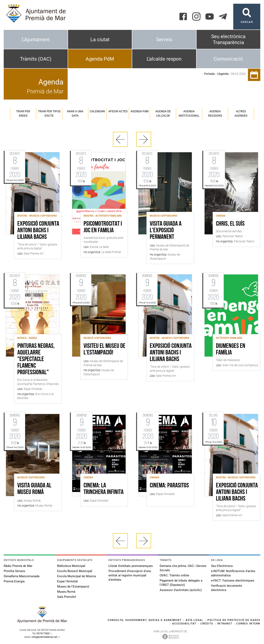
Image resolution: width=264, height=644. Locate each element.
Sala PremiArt (67, 597)
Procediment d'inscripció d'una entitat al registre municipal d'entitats (130, 575)
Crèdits (207, 624)
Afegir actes (118, 111)
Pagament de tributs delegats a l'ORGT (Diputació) (181, 583)
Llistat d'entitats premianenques (131, 566)
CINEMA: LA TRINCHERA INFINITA (104, 489)
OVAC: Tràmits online (174, 575)
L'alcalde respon (164, 59)
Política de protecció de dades (234, 620)
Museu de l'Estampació (73, 587)
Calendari (97, 111)
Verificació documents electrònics (227, 588)
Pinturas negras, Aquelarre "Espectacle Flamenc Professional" (36, 359)
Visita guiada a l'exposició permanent (166, 231)
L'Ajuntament (36, 40)
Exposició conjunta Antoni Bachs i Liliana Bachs (38, 231)
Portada (209, 74)
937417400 (43, 633)
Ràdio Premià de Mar (18, 566)
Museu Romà (66, 592)
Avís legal (194, 620)
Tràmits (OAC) (36, 59)
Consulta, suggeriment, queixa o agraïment (145, 620)
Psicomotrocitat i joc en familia (103, 227)
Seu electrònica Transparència (228, 39)
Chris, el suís (230, 224)
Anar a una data (75, 113)
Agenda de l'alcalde (163, 113)
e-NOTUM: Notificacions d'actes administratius (233, 573)
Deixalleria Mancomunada (22, 576)
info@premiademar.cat (44, 637)
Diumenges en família (231, 350)
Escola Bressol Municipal (75, 571)
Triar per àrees (23, 113)
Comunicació (228, 59)
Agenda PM (140, 111)
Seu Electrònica (222, 566)
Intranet (225, 624)
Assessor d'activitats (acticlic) (181, 590)
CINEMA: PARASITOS (169, 486)
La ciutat (100, 40)
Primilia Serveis (14, 571)
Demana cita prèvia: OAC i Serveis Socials (183, 568)
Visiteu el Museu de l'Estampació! (104, 350)
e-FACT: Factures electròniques (233, 581)
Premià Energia (14, 581)
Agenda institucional (189, 113)
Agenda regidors (215, 113)
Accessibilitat (184, 624)
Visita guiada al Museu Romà (34, 489)
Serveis (164, 40)
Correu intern (248, 624)
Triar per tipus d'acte (49, 113)
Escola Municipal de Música (77, 576)
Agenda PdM (100, 59)
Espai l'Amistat (67, 581)
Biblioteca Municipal (71, 566)
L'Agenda (223, 74)
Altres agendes (241, 113)
